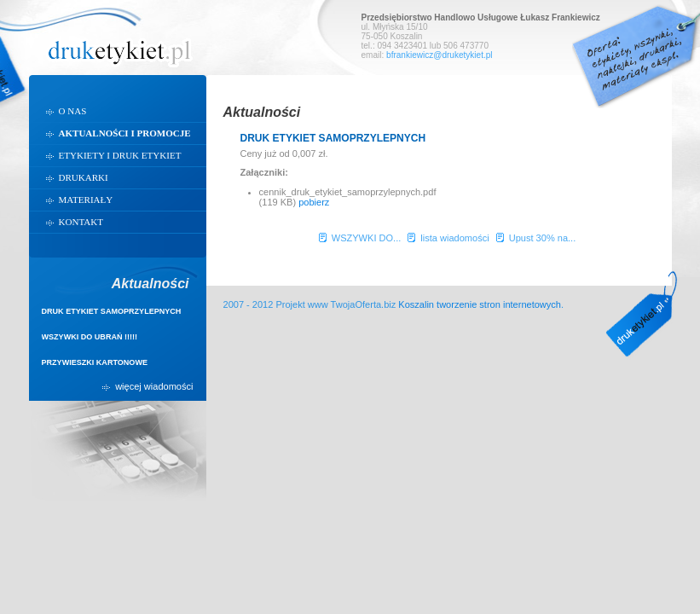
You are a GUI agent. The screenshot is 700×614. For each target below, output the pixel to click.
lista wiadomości (454, 238)
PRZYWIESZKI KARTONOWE (95, 362)
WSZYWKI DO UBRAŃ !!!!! (90, 337)
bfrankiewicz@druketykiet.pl (439, 55)
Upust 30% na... (543, 238)
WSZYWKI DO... (367, 238)
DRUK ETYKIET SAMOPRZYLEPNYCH (112, 311)
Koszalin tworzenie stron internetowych (480, 304)
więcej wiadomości (154, 388)
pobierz (314, 202)
